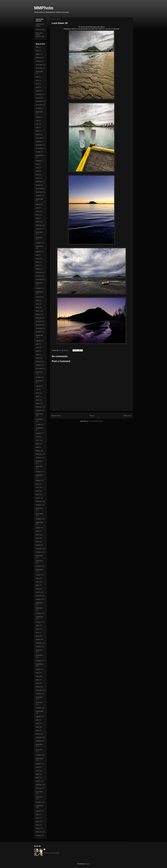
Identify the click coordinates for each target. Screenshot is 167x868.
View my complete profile (51, 853)
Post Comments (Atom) (96, 421)
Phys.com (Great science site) (40, 35)
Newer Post (56, 416)
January (38, 61)
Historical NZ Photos (40, 25)
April (37, 51)
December (39, 65)
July (37, 77)
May (37, 47)
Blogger (87, 864)
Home (92, 416)
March (38, 54)
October (38, 108)
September (39, 72)
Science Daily (40, 29)
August (38, 117)
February (39, 58)
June (37, 80)
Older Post (127, 416)
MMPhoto (44, 8)
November (39, 68)
